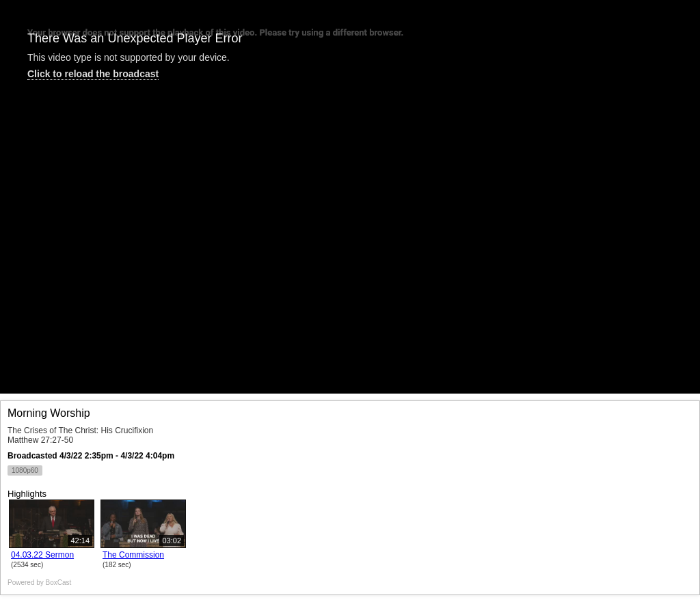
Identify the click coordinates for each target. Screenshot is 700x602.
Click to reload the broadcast (93, 74)
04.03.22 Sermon (42, 555)
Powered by (39, 583)
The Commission (133, 555)
